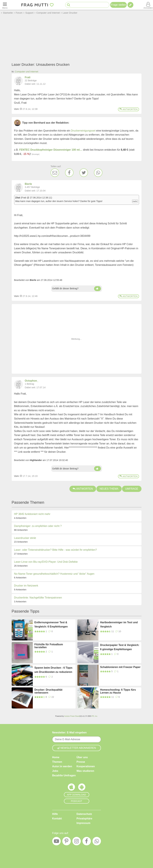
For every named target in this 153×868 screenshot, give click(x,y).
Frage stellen (119, 5)
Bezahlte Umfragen (64, 775)
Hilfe (55, 814)
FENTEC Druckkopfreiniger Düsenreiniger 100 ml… (51, 150)
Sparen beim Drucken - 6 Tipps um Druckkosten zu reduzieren (53, 670)
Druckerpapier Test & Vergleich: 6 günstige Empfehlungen (120, 647)
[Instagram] (77, 842)
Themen (57, 762)
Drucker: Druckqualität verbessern (48, 691)
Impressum (83, 823)
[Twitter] (84, 173)
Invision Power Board (72, 716)
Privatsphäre (84, 819)
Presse (81, 762)
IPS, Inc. (95, 716)
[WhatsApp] (98, 173)
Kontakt (57, 819)
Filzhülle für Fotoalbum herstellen (49, 646)
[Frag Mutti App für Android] (82, 788)
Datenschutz (84, 814)
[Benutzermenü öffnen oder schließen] (148, 5)
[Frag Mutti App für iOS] (71, 788)
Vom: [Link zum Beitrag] (17, 109)
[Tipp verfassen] (130, 5)
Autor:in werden (62, 766)
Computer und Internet (27, 72)
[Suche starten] (69, 5)
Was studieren (85, 771)
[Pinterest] (67, 842)
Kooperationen (86, 766)
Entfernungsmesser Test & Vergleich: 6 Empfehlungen (51, 624)
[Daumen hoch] (98, 289)
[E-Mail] (55, 173)
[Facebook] (69, 173)
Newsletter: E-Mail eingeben (70, 733)
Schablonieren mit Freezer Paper (120, 667)
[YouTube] (56, 842)
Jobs (55, 771)
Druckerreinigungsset (83, 131)
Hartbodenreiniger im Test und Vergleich (119, 624)
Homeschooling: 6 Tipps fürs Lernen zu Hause (118, 691)
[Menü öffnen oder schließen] (5, 5)
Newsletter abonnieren (77, 748)
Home (56, 757)
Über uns (82, 757)
